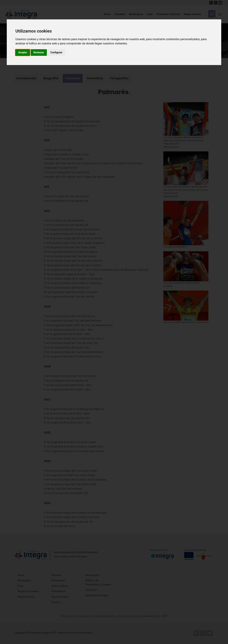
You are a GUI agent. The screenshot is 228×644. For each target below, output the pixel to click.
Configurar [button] (56, 52)
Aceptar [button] (23, 52)
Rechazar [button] (39, 52)
